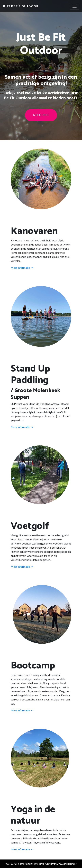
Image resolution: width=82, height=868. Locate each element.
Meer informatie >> (22, 268)
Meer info (41, 115)
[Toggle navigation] (75, 6)
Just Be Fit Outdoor (20, 6)
